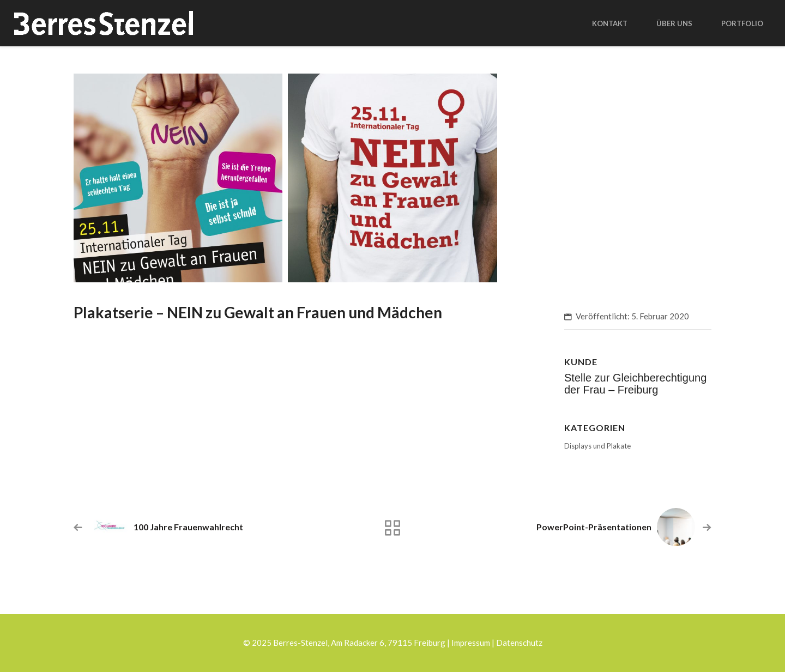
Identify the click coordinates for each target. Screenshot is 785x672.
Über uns (674, 23)
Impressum (471, 643)
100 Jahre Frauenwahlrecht (188, 527)
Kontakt (610, 23)
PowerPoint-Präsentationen (594, 527)
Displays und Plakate (597, 446)
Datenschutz (519, 643)
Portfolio (742, 23)
